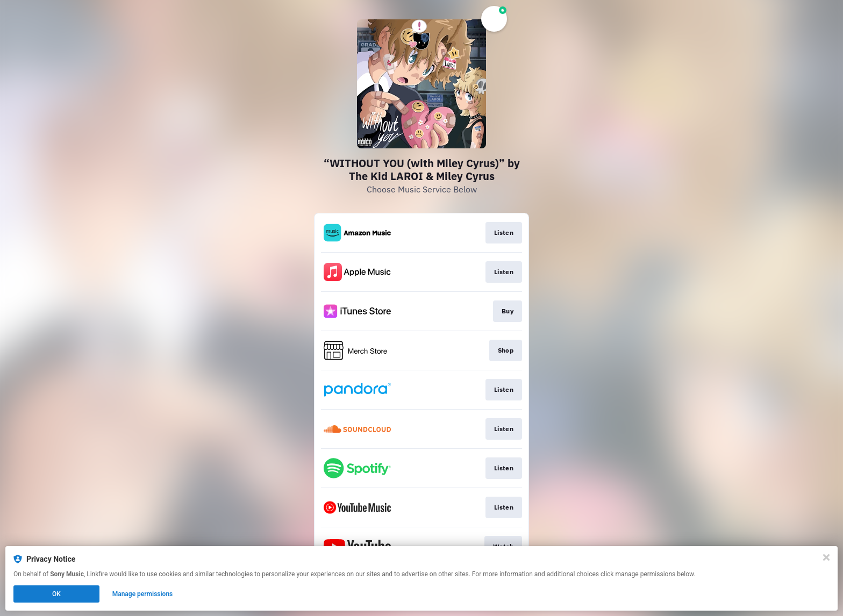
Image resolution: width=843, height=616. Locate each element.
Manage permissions (143, 594)
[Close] (826, 557)
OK (56, 594)
